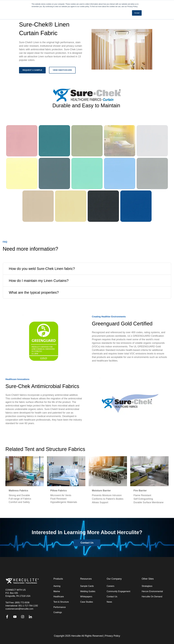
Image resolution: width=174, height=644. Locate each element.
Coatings (58, 612)
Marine (57, 591)
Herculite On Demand (152, 597)
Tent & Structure (61, 602)
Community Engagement (118, 591)
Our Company (114, 579)
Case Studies (87, 602)
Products (58, 579)
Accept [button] (137, 13)
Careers (111, 586)
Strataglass (147, 586)
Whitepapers (86, 597)
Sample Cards (87, 586)
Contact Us (112, 597)
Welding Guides (88, 591)
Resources (86, 579)
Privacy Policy (112, 636)
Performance (60, 607)
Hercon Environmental (152, 591)
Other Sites (148, 579)
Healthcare (59, 597)
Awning (57, 586)
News (109, 602)
